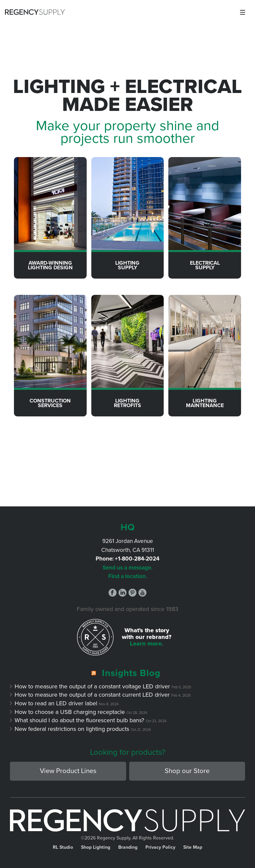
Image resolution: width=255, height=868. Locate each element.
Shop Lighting (96, 847)
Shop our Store (187, 771)
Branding (128, 847)
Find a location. (128, 576)
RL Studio (63, 847)
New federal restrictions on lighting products (72, 729)
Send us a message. (127, 568)
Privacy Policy (160, 847)
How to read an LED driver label (56, 703)
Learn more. (147, 644)
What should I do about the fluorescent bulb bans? (80, 720)
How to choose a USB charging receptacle (70, 712)
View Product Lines (68, 771)
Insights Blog (131, 673)
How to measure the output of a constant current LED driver (92, 695)
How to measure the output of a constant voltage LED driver (92, 686)
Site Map (193, 847)
